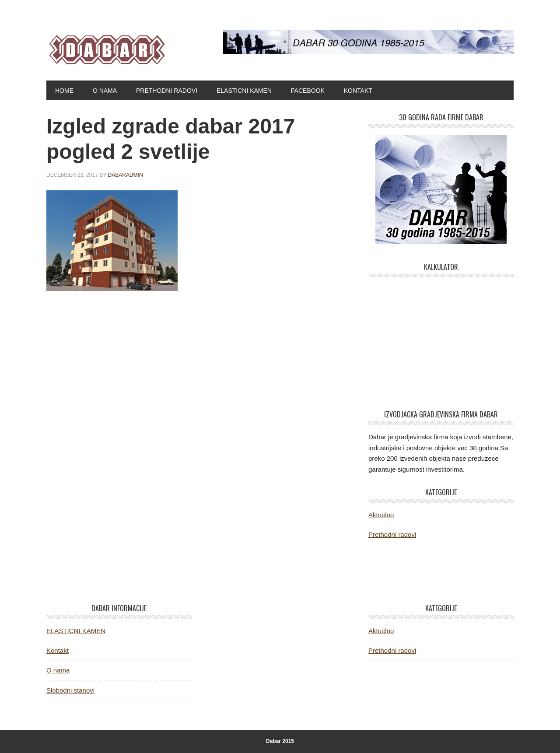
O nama (58, 670)
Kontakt (58, 650)
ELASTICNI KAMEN (76, 631)
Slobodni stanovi (70, 690)
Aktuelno (381, 515)
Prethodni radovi (392, 534)
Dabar (105, 47)
